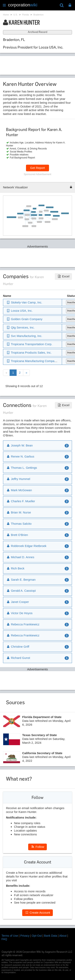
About (63, 936)
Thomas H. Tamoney (55, 219)
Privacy (25, 936)
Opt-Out (37, 936)
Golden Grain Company (20, 214)
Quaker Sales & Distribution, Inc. (54, 212)
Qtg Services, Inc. (33, 212)
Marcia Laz (41, 212)
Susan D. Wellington (25, 226)
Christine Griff (18, 647)
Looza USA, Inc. (46, 211)
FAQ (4, 939)
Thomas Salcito (41, 218)
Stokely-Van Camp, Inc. (26, 210)
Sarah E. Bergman (21, 580)
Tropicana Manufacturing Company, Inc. (11, 217)
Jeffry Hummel (30, 223)
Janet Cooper (18, 602)
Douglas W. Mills (29, 206)
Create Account (37, 913)
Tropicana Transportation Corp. (65, 213)
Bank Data (50, 936)
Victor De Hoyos (19, 613)
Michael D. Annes (20, 557)
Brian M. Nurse (27, 219)
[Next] (26, 373)
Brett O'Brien (40, 215)
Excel (63, 276)
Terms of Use (10, 936)
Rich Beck (15, 568)
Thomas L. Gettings (47, 222)
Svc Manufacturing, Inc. (41, 205)
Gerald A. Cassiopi (21, 591)
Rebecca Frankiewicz (23, 624)
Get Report (37, 168)
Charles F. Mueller (20, 217)
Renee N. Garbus (39, 222)
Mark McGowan (34, 226)
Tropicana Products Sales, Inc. (50, 207)
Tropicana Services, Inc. (48, 215)
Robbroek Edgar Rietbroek (56, 216)
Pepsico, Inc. (34, 208)
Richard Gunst (18, 658)
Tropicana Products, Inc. (34, 215)
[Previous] (6, 373)
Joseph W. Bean (34, 218)
